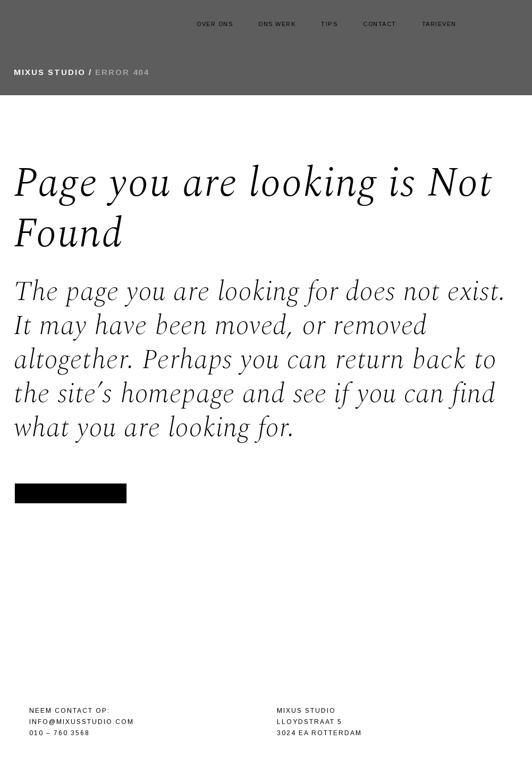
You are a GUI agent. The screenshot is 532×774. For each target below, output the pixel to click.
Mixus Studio (50, 72)
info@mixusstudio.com (82, 722)
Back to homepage (71, 493)
